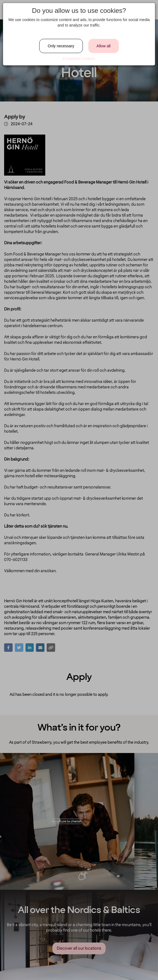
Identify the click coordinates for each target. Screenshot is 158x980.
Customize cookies (79, 59)
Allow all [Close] (104, 46)
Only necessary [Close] (61, 46)
